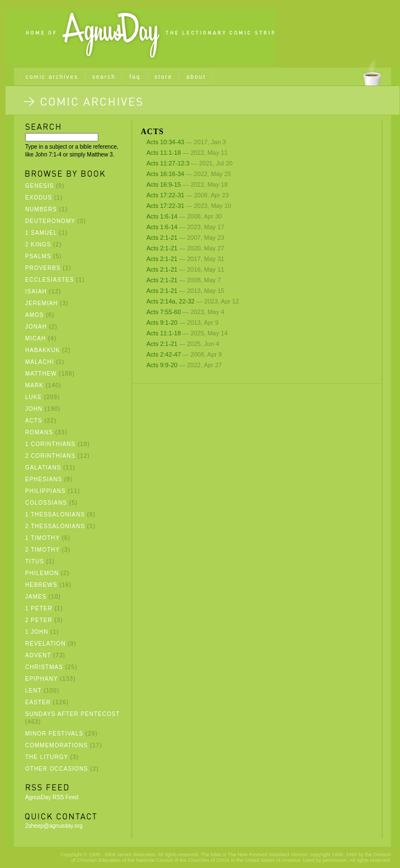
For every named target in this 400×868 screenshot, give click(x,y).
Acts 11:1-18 (164, 153)
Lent (33, 691)
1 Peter (39, 608)
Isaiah (36, 291)
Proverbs (43, 268)
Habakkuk (42, 350)
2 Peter (39, 620)
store (163, 77)
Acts (34, 421)
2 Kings (38, 245)
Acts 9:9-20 (162, 365)
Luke (34, 397)
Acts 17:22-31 (165, 195)
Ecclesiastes (50, 280)
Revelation (46, 644)
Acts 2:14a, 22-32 (170, 301)
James (36, 597)
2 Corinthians (50, 456)
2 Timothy (42, 550)
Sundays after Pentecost (72, 714)
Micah (35, 338)
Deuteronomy (50, 221)
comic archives (52, 77)
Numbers (41, 209)
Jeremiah (42, 303)
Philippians (46, 491)
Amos (34, 315)
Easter (38, 702)
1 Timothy (42, 538)
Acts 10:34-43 (165, 142)
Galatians (43, 468)
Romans (39, 432)
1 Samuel (41, 233)
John (34, 409)
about (196, 77)
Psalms (38, 256)
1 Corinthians (50, 444)
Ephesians (44, 479)
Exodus (39, 198)
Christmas (44, 667)
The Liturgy (47, 757)
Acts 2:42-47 (164, 354)
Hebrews (41, 585)
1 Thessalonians (55, 514)
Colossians (46, 503)
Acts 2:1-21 (162, 238)
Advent (38, 655)
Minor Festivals (54, 734)
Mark (34, 385)
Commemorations (56, 745)
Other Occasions (57, 769)
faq (135, 77)
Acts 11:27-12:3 (168, 163)
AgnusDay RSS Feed (52, 797)
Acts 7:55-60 (164, 312)
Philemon (42, 573)
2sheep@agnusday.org (54, 826)
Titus (35, 561)
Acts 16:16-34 (165, 174)
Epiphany (41, 679)
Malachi (39, 362)
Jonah (36, 327)
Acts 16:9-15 (164, 184)
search (104, 77)
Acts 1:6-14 (162, 216)
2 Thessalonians (55, 526)
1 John (37, 632)
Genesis (39, 186)
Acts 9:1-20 (163, 322)
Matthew (41, 374)
